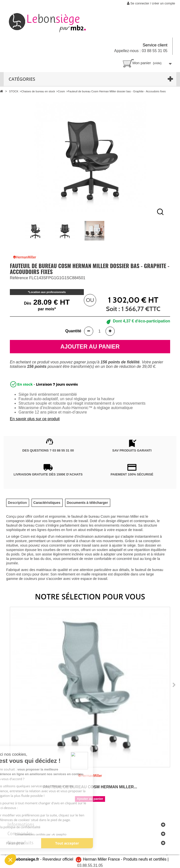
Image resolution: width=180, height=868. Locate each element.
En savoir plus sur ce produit (35, 419)
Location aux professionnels (47, 292)
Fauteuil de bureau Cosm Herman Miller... (90, 787)
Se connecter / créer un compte (151, 3)
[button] (10, 860)
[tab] (17, 503)
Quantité (73, 331)
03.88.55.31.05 (90, 865)
